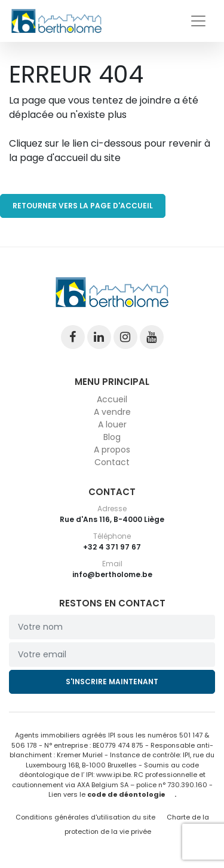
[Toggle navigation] (198, 21)
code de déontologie (126, 794)
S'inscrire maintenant (112, 682)
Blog (112, 437)
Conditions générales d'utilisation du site (85, 817)
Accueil (112, 399)
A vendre (112, 412)
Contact (112, 462)
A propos (112, 450)
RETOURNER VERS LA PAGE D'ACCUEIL (83, 206)
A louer (112, 424)
